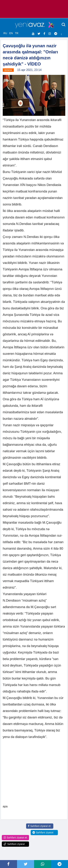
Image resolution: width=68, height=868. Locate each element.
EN (11, 33)
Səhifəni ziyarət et (39, 826)
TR (17, 33)
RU (5, 33)
